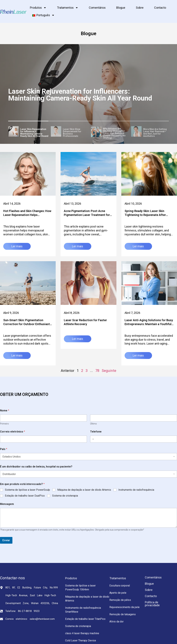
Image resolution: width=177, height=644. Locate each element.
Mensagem (7, 504)
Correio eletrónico (12, 432)
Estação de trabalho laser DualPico (25, 496)
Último (93, 424)
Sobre (140, 8)
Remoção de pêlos (120, 600)
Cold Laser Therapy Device (81, 640)
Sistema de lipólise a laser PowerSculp (27, 490)
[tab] (28, 132)
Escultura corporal (120, 586)
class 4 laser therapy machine (82, 633)
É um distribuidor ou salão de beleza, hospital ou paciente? (36, 467)
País (4, 449)
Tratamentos (68, 8)
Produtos (38, 8)
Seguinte (109, 371)
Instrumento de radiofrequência (136, 490)
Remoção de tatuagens (123, 614)
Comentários (97, 8)
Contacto (160, 8)
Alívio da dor (117, 622)
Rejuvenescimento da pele (125, 607)
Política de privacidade (152, 604)
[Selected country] (92, 439)
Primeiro (4, 424)
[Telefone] (134, 439)
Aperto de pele (118, 593)
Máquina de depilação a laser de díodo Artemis (84, 490)
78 (97, 371)
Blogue (121, 8)
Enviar (6, 540)
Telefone (96, 432)
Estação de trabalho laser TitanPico (85, 619)
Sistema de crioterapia (65, 496)
